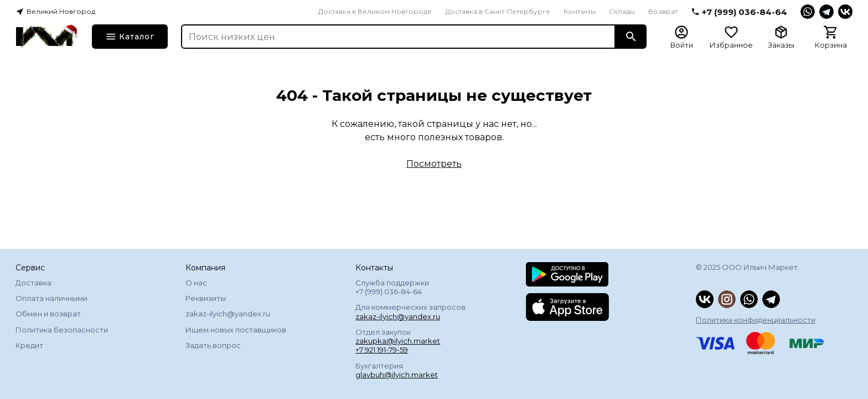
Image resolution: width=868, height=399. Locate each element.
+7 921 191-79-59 (382, 350)
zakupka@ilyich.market (398, 341)
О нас (196, 283)
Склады (622, 11)
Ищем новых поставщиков (236, 330)
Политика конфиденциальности (756, 320)
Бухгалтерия (397, 370)
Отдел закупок (398, 341)
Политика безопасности (62, 330)
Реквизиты (206, 298)
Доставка (33, 283)
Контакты (580, 11)
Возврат (663, 11)
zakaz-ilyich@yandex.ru (228, 314)
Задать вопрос (213, 345)
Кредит (29, 345)
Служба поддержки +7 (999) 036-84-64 (392, 287)
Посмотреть (434, 164)
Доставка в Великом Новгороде (375, 11)
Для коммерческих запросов (410, 311)
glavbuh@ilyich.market (397, 375)
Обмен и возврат (48, 314)
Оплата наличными (51, 298)
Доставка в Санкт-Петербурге (498, 11)
